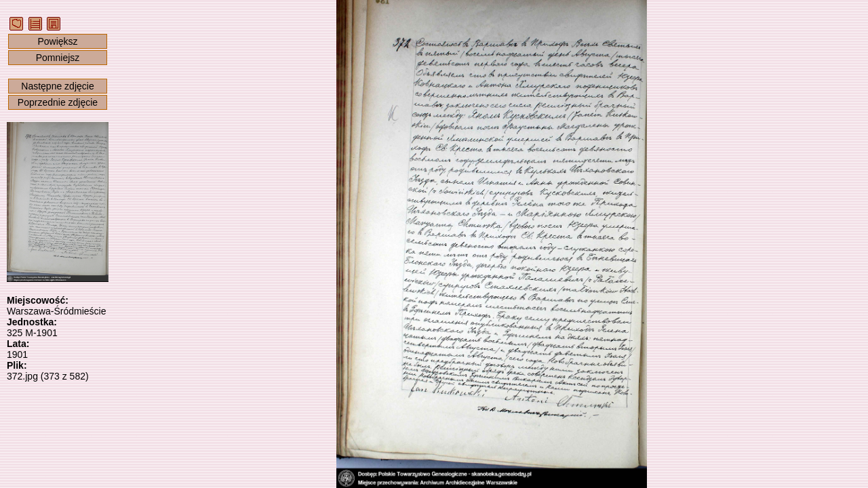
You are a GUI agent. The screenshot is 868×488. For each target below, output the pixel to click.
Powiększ (57, 41)
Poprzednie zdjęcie (58, 102)
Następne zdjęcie (57, 86)
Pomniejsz (58, 58)
